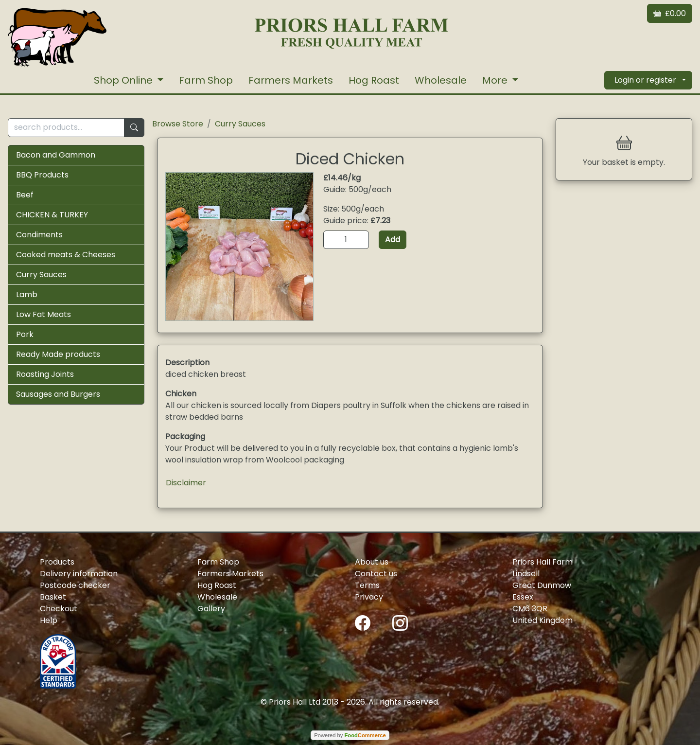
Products (57, 562)
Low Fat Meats (44, 314)
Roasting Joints (45, 374)
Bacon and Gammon (56, 155)
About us (372, 562)
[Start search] (134, 128)
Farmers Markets (291, 80)
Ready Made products (58, 354)
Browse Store (178, 124)
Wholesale (441, 80)
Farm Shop (206, 80)
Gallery (211, 609)
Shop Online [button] (124, 80)
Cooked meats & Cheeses (66, 255)
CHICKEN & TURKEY (52, 215)
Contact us (376, 574)
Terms (367, 585)
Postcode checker (75, 585)
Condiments (39, 235)
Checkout (59, 609)
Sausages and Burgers (58, 394)
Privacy (369, 597)
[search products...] (66, 128)
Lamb (27, 294)
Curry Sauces (41, 275)
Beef (25, 195)
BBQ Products (42, 175)
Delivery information (79, 574)
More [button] (496, 80)
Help (49, 620)
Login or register (645, 80)
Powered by (350, 735)
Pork (25, 334)
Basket (53, 597)
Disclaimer (186, 483)
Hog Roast (374, 80)
